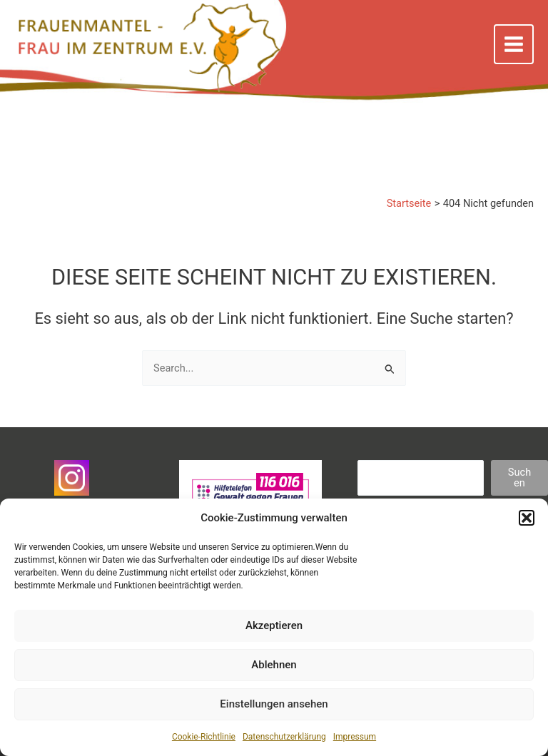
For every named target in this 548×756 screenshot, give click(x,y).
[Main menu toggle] (514, 44)
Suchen (519, 477)
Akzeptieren (274, 625)
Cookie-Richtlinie (204, 737)
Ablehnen (274, 665)
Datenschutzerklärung (284, 737)
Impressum (355, 737)
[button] (527, 518)
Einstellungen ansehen (274, 704)
